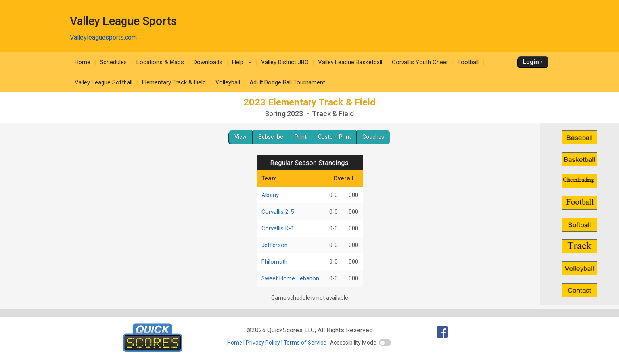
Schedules (113, 62)
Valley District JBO (285, 62)
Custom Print (334, 137)
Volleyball (228, 82)
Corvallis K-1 (278, 228)
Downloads (208, 62)
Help (243, 62)
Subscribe (271, 137)
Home (82, 62)
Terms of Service (305, 343)
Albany (270, 195)
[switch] (385, 343)
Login (531, 62)
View (241, 137)
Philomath (274, 262)
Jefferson (274, 245)
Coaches (373, 137)
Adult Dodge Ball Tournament (287, 82)
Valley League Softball (103, 82)
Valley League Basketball (350, 62)
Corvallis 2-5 (278, 212)
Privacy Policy (263, 343)
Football (468, 62)
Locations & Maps (160, 62)
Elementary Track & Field (174, 82)
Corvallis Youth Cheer (420, 62)
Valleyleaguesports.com (103, 37)
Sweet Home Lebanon (290, 278)
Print (301, 137)
